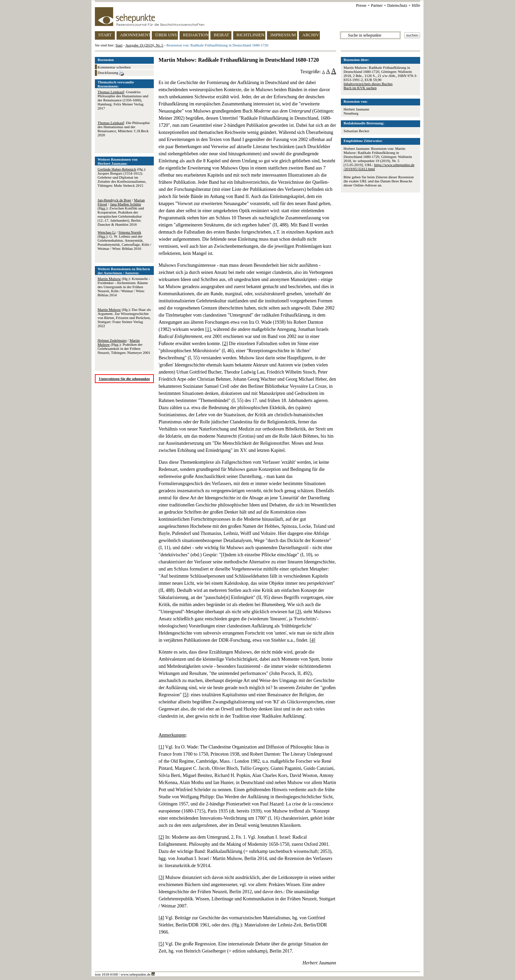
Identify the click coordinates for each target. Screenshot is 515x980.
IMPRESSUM (283, 35)
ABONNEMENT (135, 35)
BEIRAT (222, 35)
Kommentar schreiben (114, 67)
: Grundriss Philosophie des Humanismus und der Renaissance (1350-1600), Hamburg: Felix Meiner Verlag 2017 (123, 100)
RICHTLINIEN (250, 35)
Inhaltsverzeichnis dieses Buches (368, 84)
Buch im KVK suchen (360, 88)
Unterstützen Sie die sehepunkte (125, 379)
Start (119, 45)
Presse (361, 5)
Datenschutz (397, 5)
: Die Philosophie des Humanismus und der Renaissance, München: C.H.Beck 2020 (124, 129)
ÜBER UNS (166, 35)
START (105, 35)
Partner (377, 5)
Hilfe (416, 5)
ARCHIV (311, 35)
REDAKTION (196, 35)
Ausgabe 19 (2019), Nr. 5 (144, 45)
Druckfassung (111, 73)
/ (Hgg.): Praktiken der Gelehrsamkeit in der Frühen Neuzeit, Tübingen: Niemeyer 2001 (124, 346)
